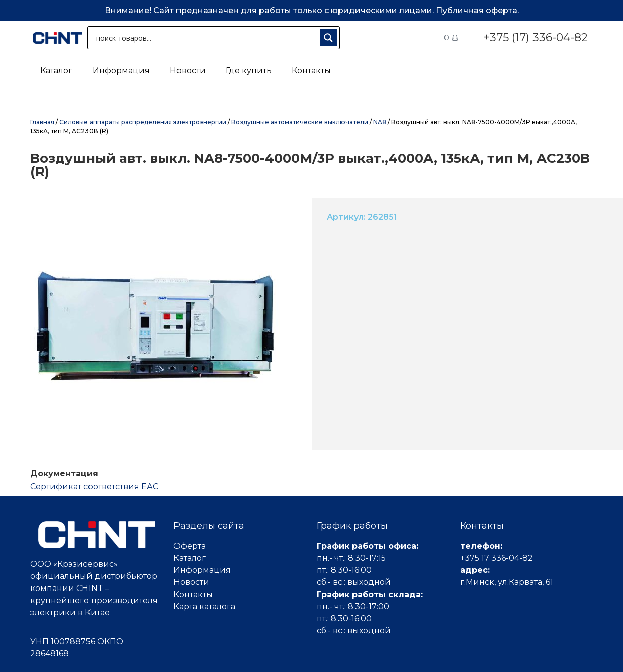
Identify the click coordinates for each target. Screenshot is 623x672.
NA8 (380, 122)
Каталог (56, 71)
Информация (121, 71)
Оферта (190, 546)
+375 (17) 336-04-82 (536, 37)
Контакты (311, 71)
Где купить (249, 71)
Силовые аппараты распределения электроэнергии (143, 122)
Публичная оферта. (477, 10)
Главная (42, 122)
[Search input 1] (206, 38)
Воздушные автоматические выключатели (300, 122)
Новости (188, 71)
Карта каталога (204, 606)
